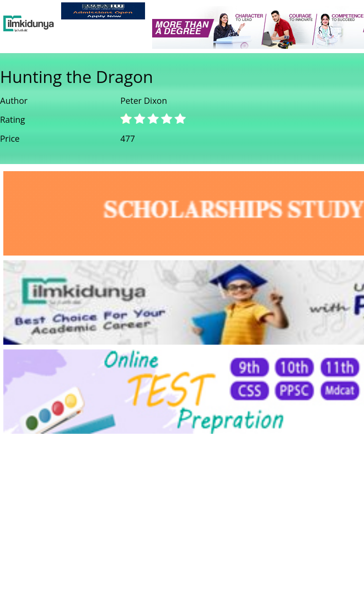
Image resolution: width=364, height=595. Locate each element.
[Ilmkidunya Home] (29, 24)
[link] (103, 11)
